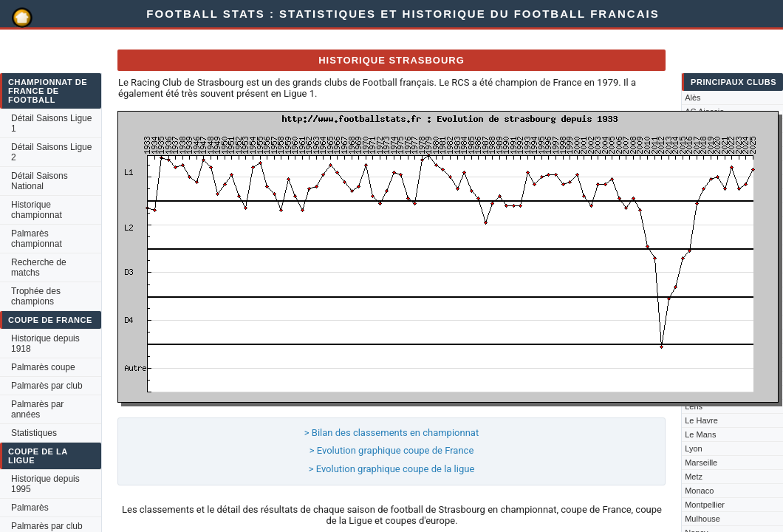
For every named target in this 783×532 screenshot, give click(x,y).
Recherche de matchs (39, 267)
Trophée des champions (36, 296)
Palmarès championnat (37, 239)
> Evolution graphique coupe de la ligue (392, 469)
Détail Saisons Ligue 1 (51, 123)
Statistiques (34, 433)
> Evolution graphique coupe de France (392, 450)
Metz (694, 477)
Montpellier (705, 505)
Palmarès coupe (43, 367)
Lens (694, 406)
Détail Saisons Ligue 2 (51, 152)
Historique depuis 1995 (45, 484)
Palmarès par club (47, 386)
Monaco (699, 491)
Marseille (701, 463)
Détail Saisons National (40, 181)
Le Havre (701, 420)
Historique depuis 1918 (45, 344)
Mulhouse (702, 519)
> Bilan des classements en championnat (391, 433)
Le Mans (700, 434)
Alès (693, 98)
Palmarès (30, 508)
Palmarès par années (37, 409)
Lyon (693, 449)
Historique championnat (37, 210)
